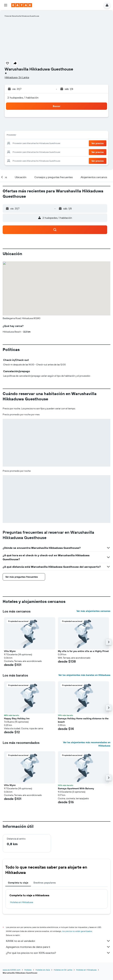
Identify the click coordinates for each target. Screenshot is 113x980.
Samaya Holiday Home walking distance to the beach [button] (83, 720)
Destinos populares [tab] (45, 883)
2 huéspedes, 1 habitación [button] (23, 98)
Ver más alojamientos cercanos (93, 611)
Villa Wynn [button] (10, 651)
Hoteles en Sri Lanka (63, 970)
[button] (6, 5)
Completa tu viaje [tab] (18, 883)
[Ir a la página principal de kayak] (22, 5)
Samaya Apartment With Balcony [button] (76, 788)
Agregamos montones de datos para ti (58, 947)
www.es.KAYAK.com (12, 970)
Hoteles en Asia (43, 970)
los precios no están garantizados (77, 931)
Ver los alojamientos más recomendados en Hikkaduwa (87, 744)
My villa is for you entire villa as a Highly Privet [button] (83, 651)
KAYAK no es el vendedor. (58, 941)
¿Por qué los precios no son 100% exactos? (58, 953)
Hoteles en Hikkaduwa (22, 902)
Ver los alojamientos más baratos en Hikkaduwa (84, 675)
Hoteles (28, 970)
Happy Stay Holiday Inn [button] (17, 718)
